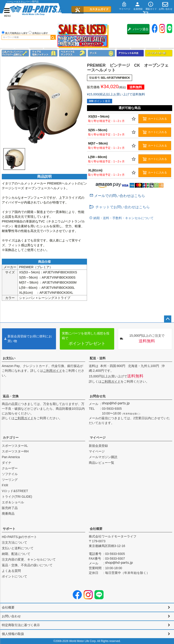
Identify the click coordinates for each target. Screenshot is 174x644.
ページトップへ (168, 319)
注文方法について (14, 542)
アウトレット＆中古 (130, 53)
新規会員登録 (98, 446)
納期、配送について (16, 554)
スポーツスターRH (15, 451)
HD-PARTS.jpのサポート (19, 537)
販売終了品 (10, 508)
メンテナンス (15, 53)
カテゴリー (11, 438)
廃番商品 (8, 514)
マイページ (98, 438)
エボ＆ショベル (13, 502)
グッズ (101, 53)
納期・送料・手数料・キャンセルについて (123, 218)
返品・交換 (11, 396)
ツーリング (10, 480)
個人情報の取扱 (13, 634)
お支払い (9, 358)
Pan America (11, 457)
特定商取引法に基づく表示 (21, 625)
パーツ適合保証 (138, 31)
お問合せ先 (98, 396)
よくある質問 (11, 571)
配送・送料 (98, 358)
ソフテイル (10, 474)
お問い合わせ (11, 616)
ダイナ (7, 463)
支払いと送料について (18, 548)
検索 (53, 37)
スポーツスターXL (15, 446)
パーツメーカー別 (159, 53)
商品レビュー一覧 (101, 463)
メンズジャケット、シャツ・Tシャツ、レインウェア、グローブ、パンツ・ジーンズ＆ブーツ (44, 53)
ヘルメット (73, 53)
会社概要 (96, 529)
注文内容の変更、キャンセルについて (29, 559)
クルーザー (10, 468)
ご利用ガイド (53, 371)
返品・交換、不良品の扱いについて (27, 565)
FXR (5, 485)
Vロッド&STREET (15, 491)
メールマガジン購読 (103, 457)
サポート (9, 529)
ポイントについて (14, 576)
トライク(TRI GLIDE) (17, 497)
